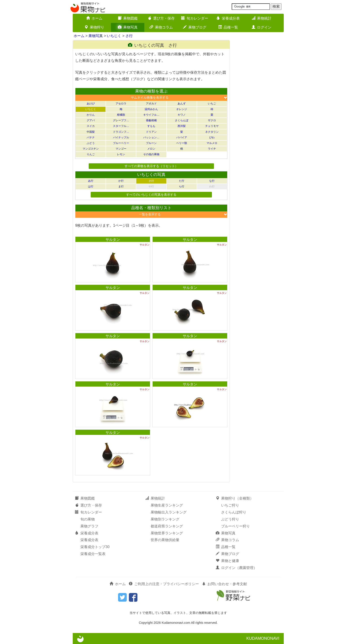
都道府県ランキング (167, 526)
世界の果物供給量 (165, 540)
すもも (151, 126)
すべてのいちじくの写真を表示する (151, 195)
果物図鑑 (128, 18)
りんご (91, 154)
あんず (182, 104)
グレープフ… (121, 120)
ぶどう (91, 143)
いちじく (114, 36)
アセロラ (121, 104)
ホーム (94, 18)
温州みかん (151, 109)
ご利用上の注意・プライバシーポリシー (164, 584)
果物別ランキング (165, 519)
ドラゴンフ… (121, 132)
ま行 (121, 186)
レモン (121, 154)
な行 (212, 181)
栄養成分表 (228, 18)
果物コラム (161, 27)
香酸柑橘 (151, 120)
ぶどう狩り (230, 519)
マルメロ (212, 143)
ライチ (212, 149)
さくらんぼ (182, 120)
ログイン (262, 27)
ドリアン (151, 132)
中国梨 (91, 132)
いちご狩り (230, 505)
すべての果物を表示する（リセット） (151, 166)
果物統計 (262, 18)
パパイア (182, 137)
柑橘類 (121, 115)
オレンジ (182, 109)
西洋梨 (182, 126)
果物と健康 (227, 561)
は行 (91, 186)
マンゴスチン (91, 149)
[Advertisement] (259, 107)
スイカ (91, 126)
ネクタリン (212, 132)
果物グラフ (89, 526)
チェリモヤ (212, 126)
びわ (212, 137)
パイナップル (121, 137)
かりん (91, 115)
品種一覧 (228, 27)
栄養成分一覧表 (93, 554)
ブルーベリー (121, 143)
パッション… (151, 137)
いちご (212, 104)
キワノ (182, 115)
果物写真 (128, 27)
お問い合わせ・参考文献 (224, 584)
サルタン (113, 240)
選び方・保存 (161, 18)
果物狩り (94, 27)
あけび (91, 104)
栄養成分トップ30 (95, 547)
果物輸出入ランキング (169, 512)
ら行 (182, 186)
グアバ (91, 120)
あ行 (91, 181)
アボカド (151, 104)
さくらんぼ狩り (234, 512)
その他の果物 (151, 154)
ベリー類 (182, 143)
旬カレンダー (195, 18)
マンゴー (121, 149)
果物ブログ (195, 27)
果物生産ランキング (167, 505)
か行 (121, 181)
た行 (182, 181)
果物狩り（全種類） (235, 498)
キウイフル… (151, 115)
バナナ (91, 137)
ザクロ (212, 120)
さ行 (129, 36)
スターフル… (121, 126)
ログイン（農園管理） (236, 568)
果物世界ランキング (167, 533)
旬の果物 (88, 519)
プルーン (151, 143)
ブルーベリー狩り (235, 526)
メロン (151, 149)
